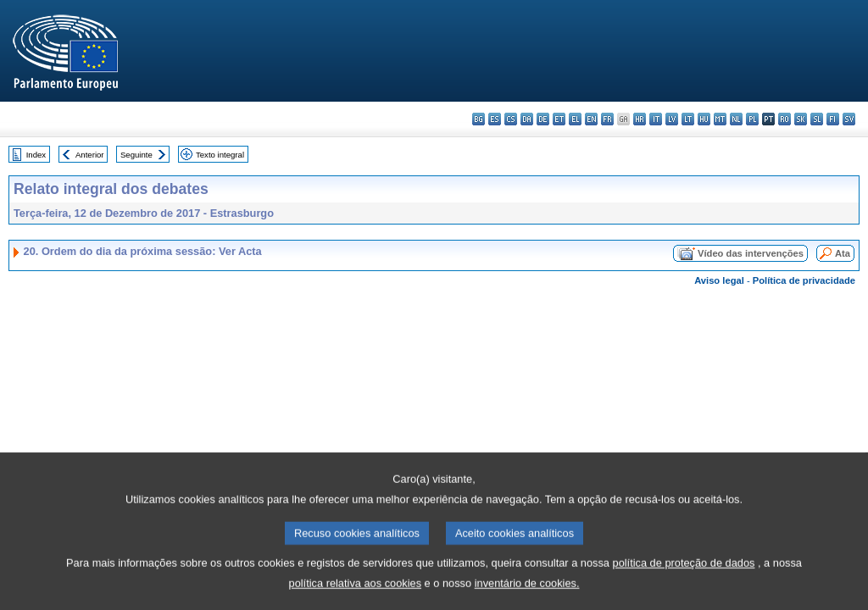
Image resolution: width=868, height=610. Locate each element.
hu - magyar (704, 119)
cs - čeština (511, 119)
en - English (591, 119)
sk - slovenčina (801, 119)
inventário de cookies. (527, 592)
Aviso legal (719, 280)
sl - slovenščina (817, 119)
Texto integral (220, 155)
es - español (495, 119)
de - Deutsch (543, 119)
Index (36, 155)
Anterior (90, 155)
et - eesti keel (559, 119)
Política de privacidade (804, 280)
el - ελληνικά (575, 119)
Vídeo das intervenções (751, 253)
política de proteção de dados (684, 571)
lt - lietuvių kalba (688, 119)
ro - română (785, 119)
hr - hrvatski (640, 119)
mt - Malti (720, 119)
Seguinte (136, 155)
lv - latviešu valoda (672, 119)
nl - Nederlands (736, 119)
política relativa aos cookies (356, 592)
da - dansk (527, 119)
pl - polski (752, 119)
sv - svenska (849, 119)
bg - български (479, 119)
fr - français (607, 119)
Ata (843, 253)
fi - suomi (833, 119)
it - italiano (656, 119)
